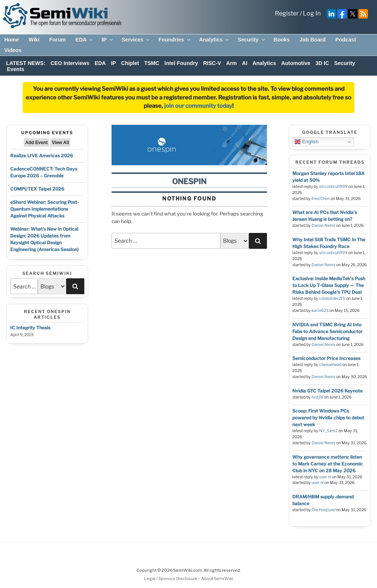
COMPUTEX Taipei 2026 (37, 189)
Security (251, 40)
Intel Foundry (181, 63)
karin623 (320, 311)
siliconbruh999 (333, 187)
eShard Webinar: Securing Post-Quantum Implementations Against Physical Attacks (45, 209)
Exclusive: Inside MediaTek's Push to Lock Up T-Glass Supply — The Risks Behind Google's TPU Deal (329, 285)
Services (136, 40)
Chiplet (130, 63)
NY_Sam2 (328, 431)
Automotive (296, 63)
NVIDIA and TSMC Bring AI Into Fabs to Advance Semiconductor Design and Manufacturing (327, 331)
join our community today (198, 106)
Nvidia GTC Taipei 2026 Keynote (327, 391)
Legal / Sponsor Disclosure (171, 579)
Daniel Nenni (323, 226)
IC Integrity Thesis (30, 328)
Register (287, 13)
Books (282, 40)
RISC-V (212, 63)
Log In (312, 13)
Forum (57, 40)
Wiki (34, 40)
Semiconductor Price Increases (326, 358)
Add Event (36, 143)
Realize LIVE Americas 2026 (42, 156)
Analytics (214, 40)
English (306, 142)
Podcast (346, 40)
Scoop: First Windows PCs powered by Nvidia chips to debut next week (328, 418)
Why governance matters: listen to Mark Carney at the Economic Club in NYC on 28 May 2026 (328, 464)
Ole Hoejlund (323, 510)
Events (16, 69)
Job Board (313, 40)
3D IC (322, 63)
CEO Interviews (70, 63)
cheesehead (330, 365)
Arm (231, 63)
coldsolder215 (332, 299)
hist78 (317, 397)
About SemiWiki (217, 579)
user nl (325, 477)
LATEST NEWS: (26, 63)
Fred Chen (321, 199)
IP (108, 40)
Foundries (175, 40)
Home (12, 40)
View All (60, 143)
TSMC (152, 63)
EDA (85, 40)
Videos (13, 50)
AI (245, 63)
